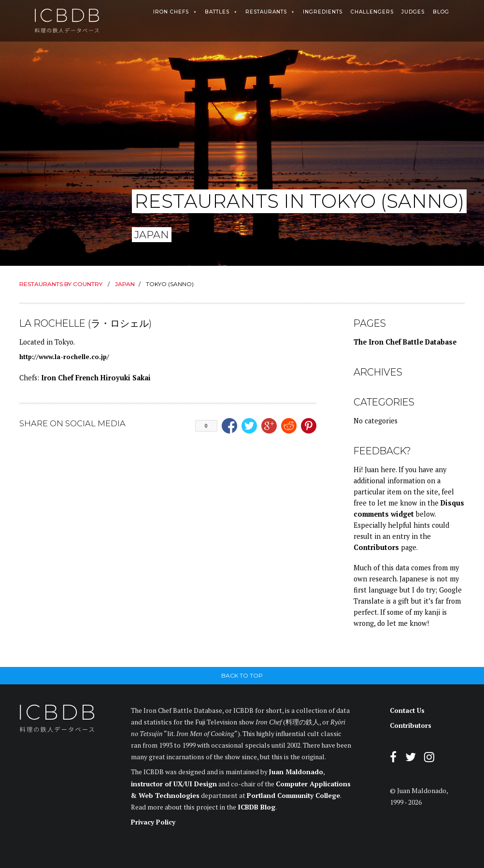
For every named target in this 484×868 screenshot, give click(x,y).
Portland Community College (293, 796)
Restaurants (266, 12)
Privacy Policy (153, 822)
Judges (413, 12)
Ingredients (323, 12)
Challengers (372, 12)
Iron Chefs (171, 12)
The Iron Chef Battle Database (405, 342)
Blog (441, 12)
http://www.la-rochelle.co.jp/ (64, 357)
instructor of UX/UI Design (174, 784)
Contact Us (407, 710)
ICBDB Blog (256, 807)
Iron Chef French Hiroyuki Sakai (96, 378)
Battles (217, 12)
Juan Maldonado (296, 772)
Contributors (376, 547)
